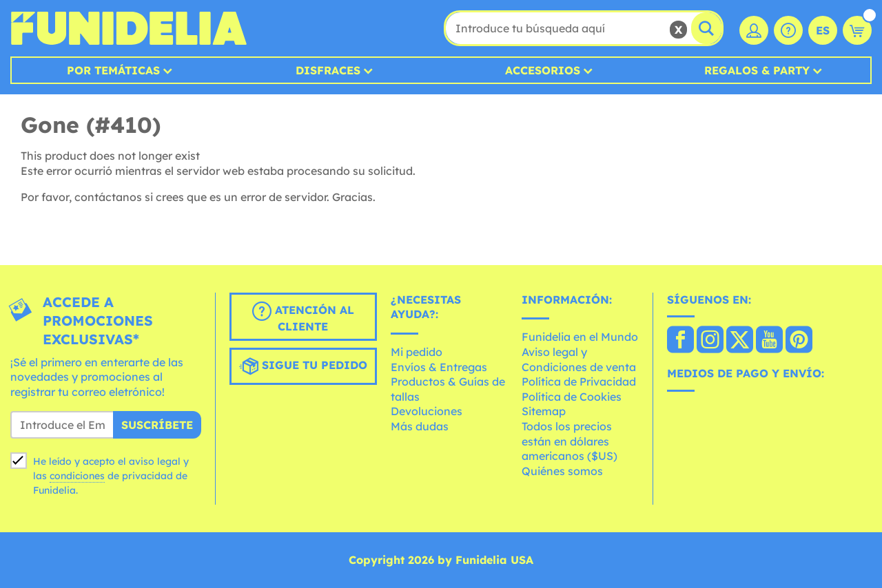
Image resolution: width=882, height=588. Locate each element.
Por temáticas (113, 70)
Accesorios (543, 70)
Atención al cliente (303, 317)
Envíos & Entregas (439, 367)
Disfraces (328, 70)
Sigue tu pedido (303, 366)
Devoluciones (427, 411)
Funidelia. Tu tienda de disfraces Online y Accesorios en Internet (129, 28)
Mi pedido (417, 352)
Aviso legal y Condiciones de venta (579, 359)
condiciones (77, 476)
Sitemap (544, 411)
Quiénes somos (562, 471)
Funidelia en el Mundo (580, 337)
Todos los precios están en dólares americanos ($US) (570, 441)
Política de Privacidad (579, 381)
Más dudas (420, 426)
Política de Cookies (572, 397)
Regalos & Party (757, 70)
